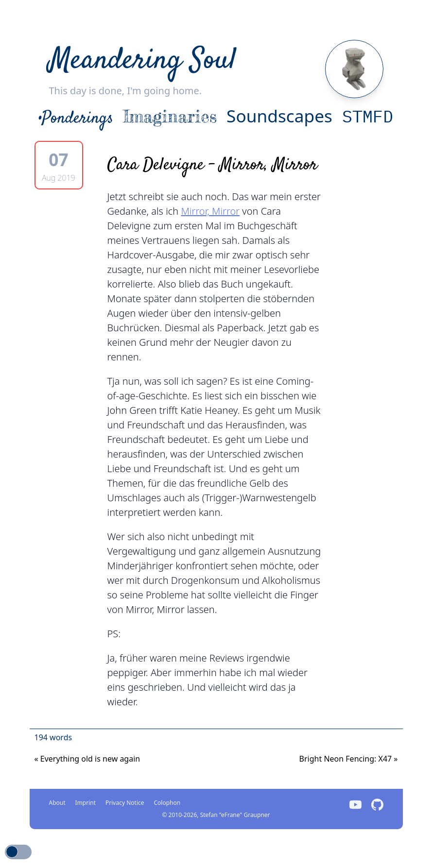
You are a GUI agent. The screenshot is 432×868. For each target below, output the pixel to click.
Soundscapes (279, 116)
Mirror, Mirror (210, 211)
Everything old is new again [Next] (87, 759)
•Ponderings (76, 119)
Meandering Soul (143, 61)
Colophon (167, 803)
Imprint (86, 803)
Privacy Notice (125, 803)
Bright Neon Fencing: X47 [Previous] (349, 759)
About (57, 803)
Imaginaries (170, 116)
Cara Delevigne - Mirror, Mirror (212, 165)
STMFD (368, 116)
